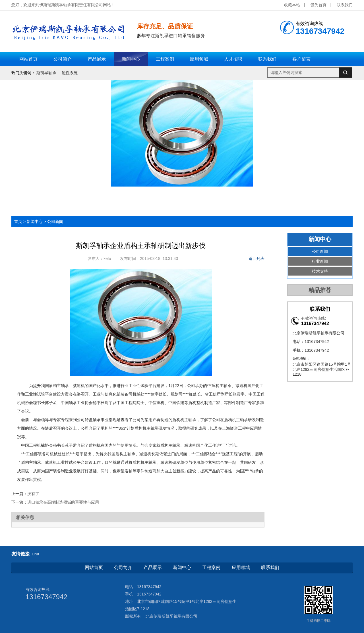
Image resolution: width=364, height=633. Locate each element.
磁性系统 (70, 73)
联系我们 (345, 5)
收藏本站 (292, 5)
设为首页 (318, 5)
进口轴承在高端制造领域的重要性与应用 (63, 502)
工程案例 (211, 567)
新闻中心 (35, 222)
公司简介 (123, 567)
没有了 (33, 494)
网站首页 (94, 567)
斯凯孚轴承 (46, 73)
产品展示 (153, 567)
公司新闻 (55, 222)
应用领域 (241, 567)
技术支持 (320, 271)
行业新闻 (320, 261)
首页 (18, 222)
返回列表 (257, 258)
